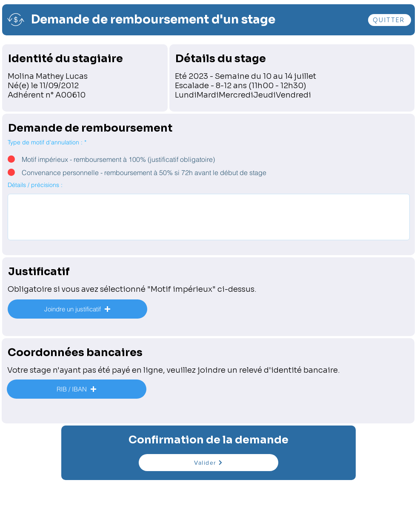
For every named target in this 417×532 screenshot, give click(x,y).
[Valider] (208, 463)
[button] (77, 309)
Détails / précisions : (35, 185)
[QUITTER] (390, 20)
